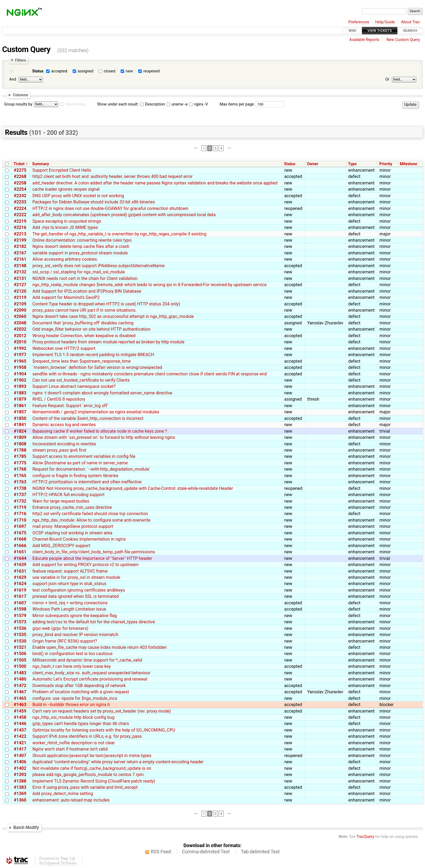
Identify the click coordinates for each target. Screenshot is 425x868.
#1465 (20, 698)
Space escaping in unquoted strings (67, 221)
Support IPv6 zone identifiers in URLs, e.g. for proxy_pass (87, 736)
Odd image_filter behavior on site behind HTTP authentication (91, 329)
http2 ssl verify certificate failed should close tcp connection (90, 514)
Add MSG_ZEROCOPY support (61, 546)
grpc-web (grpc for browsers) (60, 628)
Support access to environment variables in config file (84, 456)
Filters (20, 60)
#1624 (20, 584)
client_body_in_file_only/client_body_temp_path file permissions (94, 552)
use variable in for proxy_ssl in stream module (76, 577)
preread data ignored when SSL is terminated (75, 596)
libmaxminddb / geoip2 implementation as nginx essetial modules (96, 412)
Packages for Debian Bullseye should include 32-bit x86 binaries (94, 202)
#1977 (20, 355)
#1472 (20, 686)
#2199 (20, 240)
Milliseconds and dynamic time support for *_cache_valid (87, 660)
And (13, 79)
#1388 (20, 781)
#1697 (20, 526)
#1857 (20, 412)
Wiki (352, 31)
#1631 (20, 571)
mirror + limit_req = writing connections (70, 603)
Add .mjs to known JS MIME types (65, 227)
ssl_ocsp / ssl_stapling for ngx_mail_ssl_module (78, 272)
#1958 (20, 367)
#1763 (20, 482)
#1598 (20, 609)
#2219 (20, 221)
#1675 (20, 533)
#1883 (20, 393)
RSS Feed (161, 852)
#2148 (20, 266)
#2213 (20, 234)
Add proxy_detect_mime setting (63, 794)
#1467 (20, 692)
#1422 (20, 736)
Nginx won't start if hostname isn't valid (70, 749)
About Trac (411, 22)
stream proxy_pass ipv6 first (59, 450)
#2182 (20, 246)
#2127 (20, 285)
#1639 (20, 565)
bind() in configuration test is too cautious (72, 654)
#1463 (20, 705)
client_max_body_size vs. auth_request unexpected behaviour (91, 673)
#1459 (20, 711)
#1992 (20, 348)
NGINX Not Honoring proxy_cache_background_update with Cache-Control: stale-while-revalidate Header (133, 488)
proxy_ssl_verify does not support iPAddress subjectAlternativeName (98, 266)
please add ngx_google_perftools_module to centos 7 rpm (88, 775)
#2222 (20, 215)
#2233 (20, 202)
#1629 (20, 577)
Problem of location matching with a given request (81, 692)
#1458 (20, 717)
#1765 (20, 476)
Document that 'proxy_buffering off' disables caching (83, 323)
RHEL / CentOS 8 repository (59, 399)
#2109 (20, 304)
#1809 (20, 437)
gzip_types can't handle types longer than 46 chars (81, 724)
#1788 (20, 450)
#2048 (20, 323)
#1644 (20, 558)
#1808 (20, 444)
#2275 (20, 170)
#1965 (20, 361)
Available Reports (364, 40)
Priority (386, 164)
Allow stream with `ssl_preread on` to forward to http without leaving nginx (104, 437)
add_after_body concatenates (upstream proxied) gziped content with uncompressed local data (124, 215)
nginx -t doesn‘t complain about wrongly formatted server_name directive (102, 393)
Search (410, 31)
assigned (85, 71)
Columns (20, 95)
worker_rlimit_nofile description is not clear (73, 743)
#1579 (20, 616)
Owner (313, 164)
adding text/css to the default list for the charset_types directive (94, 622)
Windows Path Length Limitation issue (69, 609)
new (129, 71)
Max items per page (237, 104)
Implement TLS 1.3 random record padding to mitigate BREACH (93, 355)
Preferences (359, 22)
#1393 (20, 775)
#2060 (20, 316)
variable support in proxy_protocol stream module (80, 253)
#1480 (20, 679)
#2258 (20, 183)
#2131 (20, 278)
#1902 (20, 380)
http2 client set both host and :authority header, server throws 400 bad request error (112, 176)
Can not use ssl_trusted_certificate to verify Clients (81, 380)
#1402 (20, 768)
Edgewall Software (61, 863)
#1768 (20, 469)
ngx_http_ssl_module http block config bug (73, 717)
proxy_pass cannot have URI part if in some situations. (84, 310)
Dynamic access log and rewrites (64, 425)
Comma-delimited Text (206, 852)
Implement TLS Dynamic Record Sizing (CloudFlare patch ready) (94, 781)
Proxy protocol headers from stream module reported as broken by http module (108, 342)
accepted (59, 71)
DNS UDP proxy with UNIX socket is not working (78, 196)
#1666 (20, 546)
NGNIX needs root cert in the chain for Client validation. (85, 278)
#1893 (20, 386)
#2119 (20, 297)
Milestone (408, 164)
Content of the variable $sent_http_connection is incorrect (88, 418)
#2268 (20, 176)
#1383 (20, 787)
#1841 (20, 425)
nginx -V (198, 104)
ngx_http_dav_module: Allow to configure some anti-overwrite (91, 520)
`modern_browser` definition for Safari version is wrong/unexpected (97, 367)
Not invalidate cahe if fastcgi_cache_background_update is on (92, 768)
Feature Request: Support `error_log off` (70, 406)
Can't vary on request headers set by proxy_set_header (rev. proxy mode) (102, 711)
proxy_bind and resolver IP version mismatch (75, 635)
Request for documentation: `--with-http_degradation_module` (91, 469)
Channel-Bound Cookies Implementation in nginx (79, 539)
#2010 (20, 342)
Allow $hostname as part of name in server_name (80, 463)
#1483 (20, 673)
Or (387, 79)
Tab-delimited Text (260, 852)
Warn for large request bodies (61, 501)
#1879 (20, 399)
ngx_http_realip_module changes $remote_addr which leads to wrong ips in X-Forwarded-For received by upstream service (149, 285)
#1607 (20, 603)
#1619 (20, 590)
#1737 (20, 495)
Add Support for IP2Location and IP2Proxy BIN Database (87, 291)
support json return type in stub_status (69, 584)
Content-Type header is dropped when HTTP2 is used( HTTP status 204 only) (106, 304)
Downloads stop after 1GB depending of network (79, 686)
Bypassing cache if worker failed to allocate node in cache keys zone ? (100, 431)
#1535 (20, 635)
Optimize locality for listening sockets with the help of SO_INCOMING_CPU (104, 730)
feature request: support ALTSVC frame (70, 571)
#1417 (20, 749)
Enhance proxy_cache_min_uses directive (72, 507)
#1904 (20, 374)
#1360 (20, 800)
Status (38, 71)
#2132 (20, 272)
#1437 (20, 730)
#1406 (20, 762)
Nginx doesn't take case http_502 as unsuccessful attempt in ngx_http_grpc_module (113, 316)
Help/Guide (385, 22)
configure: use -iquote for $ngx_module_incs (75, 698)
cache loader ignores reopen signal (66, 189)
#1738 (20, 488)
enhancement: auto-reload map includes (71, 800)
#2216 (20, 227)
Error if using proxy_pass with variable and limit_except (85, 787)
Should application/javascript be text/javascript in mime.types (92, 756)
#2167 (20, 253)
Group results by (18, 104)
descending (75, 104)
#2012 (20, 336)
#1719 (20, 507)
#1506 (20, 654)
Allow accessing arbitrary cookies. (65, 259)
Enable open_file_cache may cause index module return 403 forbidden (99, 647)
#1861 (20, 406)
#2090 (20, 310)
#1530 (20, 641)
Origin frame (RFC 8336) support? (65, 641)
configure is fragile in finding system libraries (75, 476)
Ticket (19, 164)
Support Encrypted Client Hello (62, 170)
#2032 (20, 329)
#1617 (20, 596)
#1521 (20, 647)
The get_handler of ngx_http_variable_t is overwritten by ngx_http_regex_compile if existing (119, 234)
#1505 (20, 660)
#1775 (20, 463)
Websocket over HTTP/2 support (64, 348)
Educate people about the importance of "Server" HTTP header (92, 558)
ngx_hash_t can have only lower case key (71, 666)
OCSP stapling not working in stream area (72, 533)
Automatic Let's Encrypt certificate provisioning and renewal (90, 679)
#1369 (20, 794)
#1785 (20, 456)
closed (110, 71)
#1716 (20, 514)
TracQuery (365, 837)
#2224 (20, 208)
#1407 (20, 756)
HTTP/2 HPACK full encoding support (68, 495)
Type (352, 164)
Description (152, 104)
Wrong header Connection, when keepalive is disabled (84, 336)
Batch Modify (26, 827)
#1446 (20, 724)
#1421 (20, 743)
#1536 (20, 628)
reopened (152, 71)
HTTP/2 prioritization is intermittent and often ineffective (87, 482)
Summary (41, 164)
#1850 (20, 418)
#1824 (20, 431)
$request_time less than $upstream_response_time (81, 361)
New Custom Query (403, 40)
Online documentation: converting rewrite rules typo (82, 240)
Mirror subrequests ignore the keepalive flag (74, 616)
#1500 (20, 666)
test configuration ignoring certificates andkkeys (79, 590)
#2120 (20, 291)
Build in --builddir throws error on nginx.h (71, 705)
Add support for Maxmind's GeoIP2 (66, 297)
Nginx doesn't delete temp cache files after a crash (81, 246)
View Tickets (380, 31)
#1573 (20, 622)
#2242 (20, 196)
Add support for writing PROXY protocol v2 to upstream (85, 565)
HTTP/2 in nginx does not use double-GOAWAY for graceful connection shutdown (110, 208)
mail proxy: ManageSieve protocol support (73, 526)
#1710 (20, 520)
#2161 (20, 259)
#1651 (20, 552)
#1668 (20, 539)
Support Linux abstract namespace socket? (74, 386)
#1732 (20, 501)
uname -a (177, 104)
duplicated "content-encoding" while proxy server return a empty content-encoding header (118, 762)
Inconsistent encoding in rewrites (64, 444)
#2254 (20, 189)
